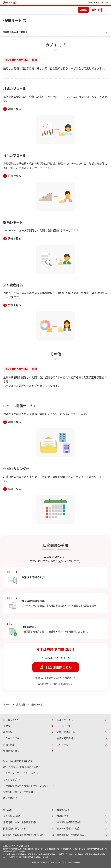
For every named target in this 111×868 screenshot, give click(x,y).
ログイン (96, 10)
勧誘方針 (8, 810)
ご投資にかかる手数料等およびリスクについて (27, 786)
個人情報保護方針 (12, 816)
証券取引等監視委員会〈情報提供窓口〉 (24, 835)
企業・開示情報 (65, 738)
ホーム (7, 705)
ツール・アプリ (65, 726)
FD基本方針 (63, 816)
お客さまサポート (66, 732)
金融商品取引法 (11, 751)
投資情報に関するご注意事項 (18, 792)
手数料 (7, 726)
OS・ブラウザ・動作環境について (21, 767)
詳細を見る (15, 109)
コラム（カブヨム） (13, 738)
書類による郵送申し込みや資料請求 (54, 678)
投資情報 (21, 705)
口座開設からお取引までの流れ (54, 684)
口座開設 (83, 10)
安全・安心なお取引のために (18, 761)
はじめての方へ (11, 720)
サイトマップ (10, 780)
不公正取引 (9, 798)
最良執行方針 (64, 810)
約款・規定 (9, 745)
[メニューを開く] (106, 10)
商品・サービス (65, 720)
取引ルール (63, 745)
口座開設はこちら (59, 667)
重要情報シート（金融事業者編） (20, 822)
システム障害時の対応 (68, 829)
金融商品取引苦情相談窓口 (70, 835)
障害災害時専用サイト (15, 829)
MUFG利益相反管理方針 (69, 822)
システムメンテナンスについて (19, 773)
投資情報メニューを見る (15, 32)
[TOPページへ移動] (99, 3)
